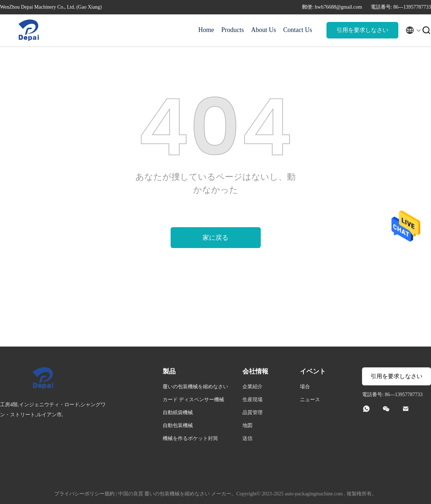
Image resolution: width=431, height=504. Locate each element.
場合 (305, 387)
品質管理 (252, 413)
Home (206, 30)
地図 (247, 425)
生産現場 (252, 400)
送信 (247, 438)
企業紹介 (252, 387)
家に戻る (215, 238)
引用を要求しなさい (362, 30)
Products (233, 30)
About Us (264, 30)
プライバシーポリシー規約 (84, 494)
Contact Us (298, 30)
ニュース (310, 400)
